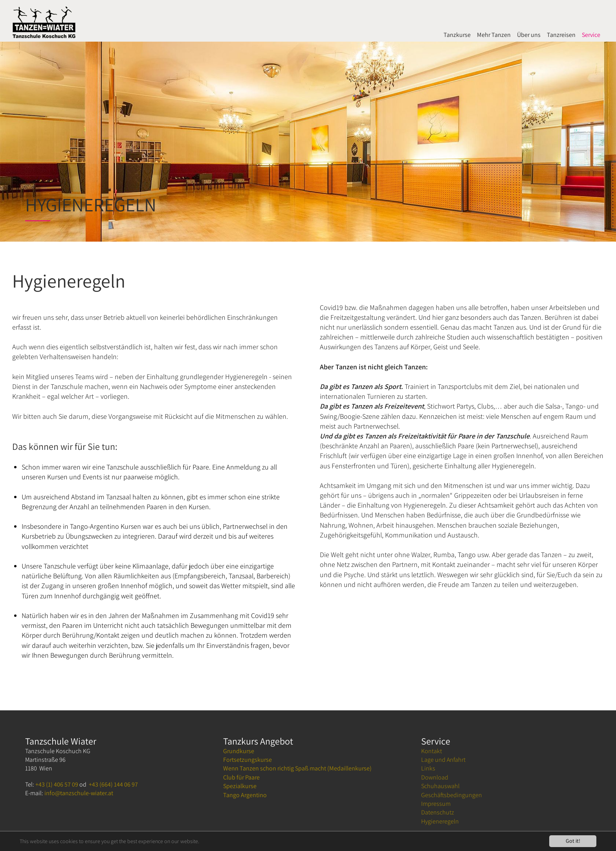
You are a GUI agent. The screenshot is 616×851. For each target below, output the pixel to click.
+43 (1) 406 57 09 (57, 784)
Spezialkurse (240, 786)
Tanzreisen (561, 35)
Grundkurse (239, 751)
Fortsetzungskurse (247, 760)
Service (591, 35)
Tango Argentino (245, 795)
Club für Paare (241, 777)
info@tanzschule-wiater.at (79, 793)
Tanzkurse (457, 35)
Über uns (529, 35)
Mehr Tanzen (494, 35)
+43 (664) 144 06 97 (113, 784)
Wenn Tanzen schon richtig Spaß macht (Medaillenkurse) (297, 768)
